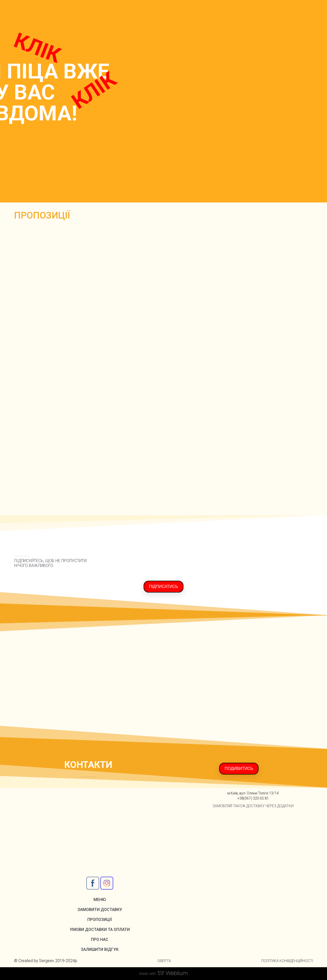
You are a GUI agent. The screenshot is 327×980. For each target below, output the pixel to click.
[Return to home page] (32, 13)
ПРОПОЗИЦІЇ (100, 920)
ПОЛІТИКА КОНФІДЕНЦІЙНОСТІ (287, 961)
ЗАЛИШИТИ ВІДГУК (100, 949)
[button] (163, 587)
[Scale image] (163, 368)
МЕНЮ (100, 900)
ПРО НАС (100, 939)
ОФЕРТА (164, 961)
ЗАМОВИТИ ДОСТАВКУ (100, 910)
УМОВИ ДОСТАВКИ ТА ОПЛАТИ (100, 930)
